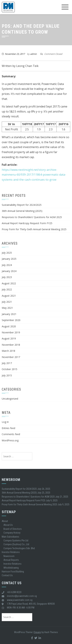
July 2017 (7, 363)
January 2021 (9, 314)
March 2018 (8, 351)
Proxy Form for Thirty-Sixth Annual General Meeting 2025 (34, 229)
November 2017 (11, 357)
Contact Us (7, 575)
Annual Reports (11, 560)
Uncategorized (10, 399)
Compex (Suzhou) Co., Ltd (16, 544)
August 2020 (9, 326)
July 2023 (7, 277)
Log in (5, 422)
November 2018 (11, 345)
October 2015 (10, 369)
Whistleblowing (11, 568)
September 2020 (11, 320)
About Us (8, 525)
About (5, 521)
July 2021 (7, 302)
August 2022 (9, 283)
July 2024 (7, 265)
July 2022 (7, 289)
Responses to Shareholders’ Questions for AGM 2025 (32, 217)
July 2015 (7, 375)
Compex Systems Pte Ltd (16, 541)
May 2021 (7, 308)
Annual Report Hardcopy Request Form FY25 (27, 223)
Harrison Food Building (13, 572)
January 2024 (9, 271)
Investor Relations (11, 552)
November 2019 (11, 332)
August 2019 (9, 338)
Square (37, 632)
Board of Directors (13, 529)
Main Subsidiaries (10, 537)
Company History (12, 533)
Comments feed (11, 434)
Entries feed (8, 428)
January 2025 (9, 259)
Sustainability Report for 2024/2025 (22, 205)
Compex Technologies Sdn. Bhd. (19, 548)
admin (33, 54)
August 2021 (9, 296)
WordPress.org (10, 440)
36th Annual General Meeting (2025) (22, 211)
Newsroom (9, 556)
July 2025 (7, 253)
